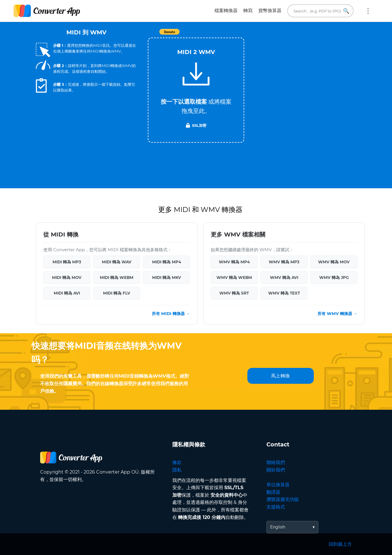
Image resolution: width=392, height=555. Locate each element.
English (278, 527)
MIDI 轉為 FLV (117, 293)
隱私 (177, 470)
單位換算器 (278, 485)
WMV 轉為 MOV (334, 262)
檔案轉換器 (226, 11)
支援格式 (276, 507)
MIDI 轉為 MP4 (167, 262)
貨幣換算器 (270, 11)
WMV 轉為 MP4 (234, 262)
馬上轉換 (281, 376)
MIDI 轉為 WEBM (117, 277)
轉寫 (248, 11)
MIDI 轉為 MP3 (67, 262)
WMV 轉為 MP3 (284, 262)
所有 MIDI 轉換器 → (171, 314)
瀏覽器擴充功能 (283, 499)
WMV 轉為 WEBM (234, 277)
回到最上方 (340, 544)
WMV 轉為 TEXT (284, 293)
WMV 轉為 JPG (334, 277)
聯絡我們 (276, 462)
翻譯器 (273, 492)
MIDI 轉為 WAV (117, 262)
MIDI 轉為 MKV (167, 277)
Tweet (229, 35)
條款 (177, 462)
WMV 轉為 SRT (234, 293)
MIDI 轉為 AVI (67, 293)
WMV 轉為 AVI (284, 277)
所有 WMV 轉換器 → (337, 314)
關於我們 (276, 470)
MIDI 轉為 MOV (67, 277)
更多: (368, 11)
